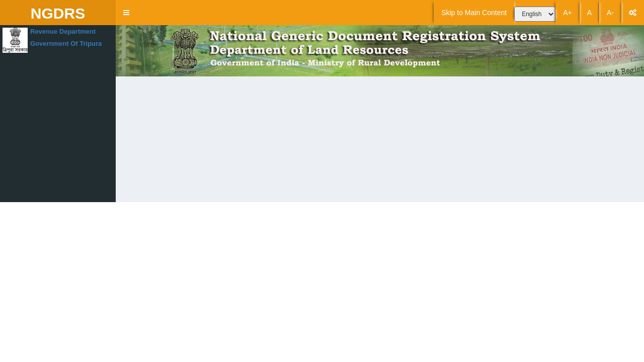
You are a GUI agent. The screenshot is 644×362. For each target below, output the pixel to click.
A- (610, 13)
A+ (568, 13)
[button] (126, 13)
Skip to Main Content (474, 13)
